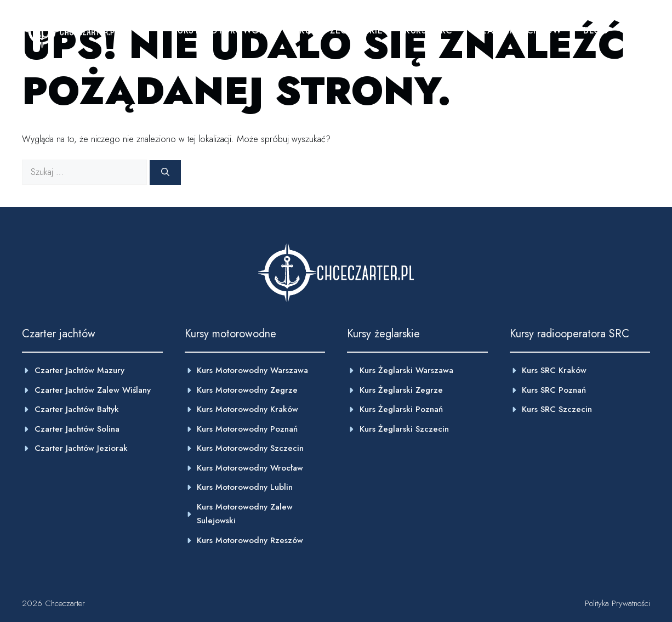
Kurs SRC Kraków (554, 370)
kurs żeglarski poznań (401, 409)
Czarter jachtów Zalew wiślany (93, 390)
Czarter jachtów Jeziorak (81, 448)
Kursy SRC (429, 30)
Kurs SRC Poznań (554, 390)
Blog (596, 30)
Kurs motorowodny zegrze (247, 390)
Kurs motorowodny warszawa (252, 370)
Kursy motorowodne (225, 30)
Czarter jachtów (518, 30)
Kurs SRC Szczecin (557, 409)
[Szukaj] (165, 173)
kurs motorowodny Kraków (247, 409)
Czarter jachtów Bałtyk (77, 409)
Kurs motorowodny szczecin (250, 448)
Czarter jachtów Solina (77, 429)
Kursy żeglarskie (341, 30)
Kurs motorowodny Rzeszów (250, 540)
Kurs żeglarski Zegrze (401, 390)
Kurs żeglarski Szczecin (404, 429)
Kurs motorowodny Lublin (245, 487)
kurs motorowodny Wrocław (250, 468)
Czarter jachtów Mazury (79, 370)
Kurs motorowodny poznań (247, 429)
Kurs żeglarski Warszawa (406, 370)
